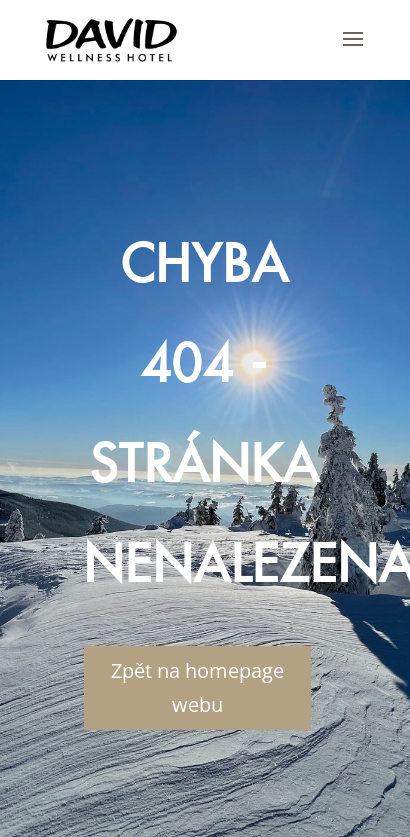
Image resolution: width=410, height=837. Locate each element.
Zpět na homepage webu (197, 687)
